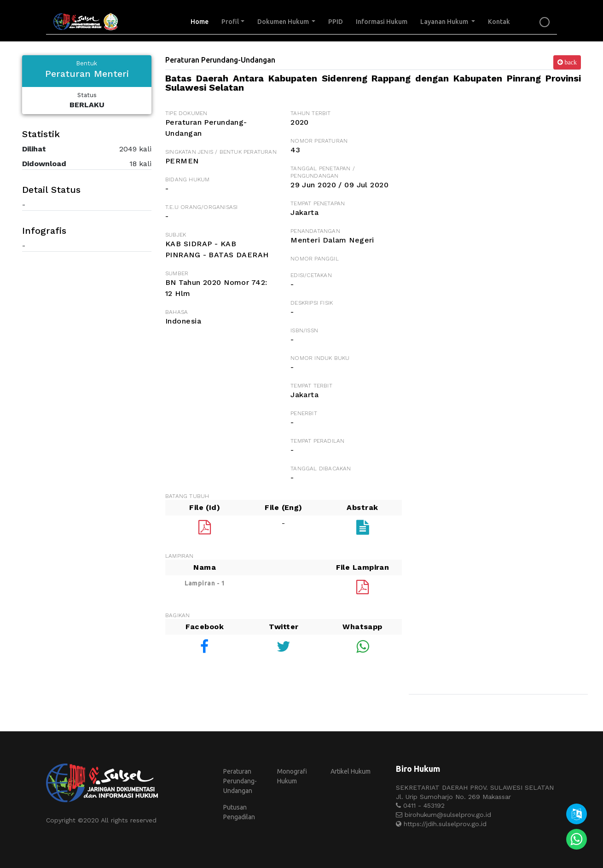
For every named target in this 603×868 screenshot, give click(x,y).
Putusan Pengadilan (239, 812)
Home (203, 21)
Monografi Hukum (292, 776)
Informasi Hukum (382, 22)
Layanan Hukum (445, 22)
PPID (336, 22)
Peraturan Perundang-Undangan (240, 781)
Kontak (499, 22)
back (570, 62)
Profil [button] (230, 22)
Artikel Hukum (351, 771)
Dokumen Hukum (284, 22)
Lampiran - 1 (205, 583)
